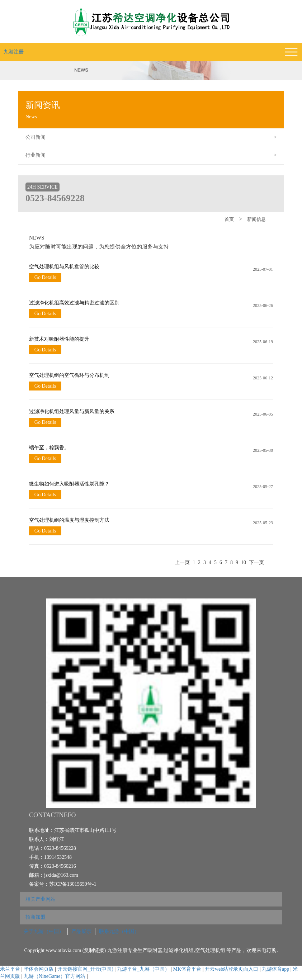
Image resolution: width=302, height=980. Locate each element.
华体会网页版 (39, 969)
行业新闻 (155, 155)
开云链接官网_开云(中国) (85, 969)
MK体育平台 (187, 969)
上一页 (182, 562)
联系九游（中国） (119, 931)
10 (244, 562)
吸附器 (155, 950)
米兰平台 (10, 969)
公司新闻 (155, 137)
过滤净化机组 (179, 950)
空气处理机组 (211, 950)
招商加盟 (36, 917)
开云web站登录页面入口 (232, 969)
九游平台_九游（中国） (143, 969)
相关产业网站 (41, 899)
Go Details (45, 277)
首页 (229, 219)
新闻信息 (256, 219)
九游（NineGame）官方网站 (55, 976)
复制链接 (94, 950)
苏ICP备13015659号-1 (73, 884)
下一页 (256, 562)
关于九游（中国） (44, 931)
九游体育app (275, 969)
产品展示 (81, 931)
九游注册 (14, 52)
